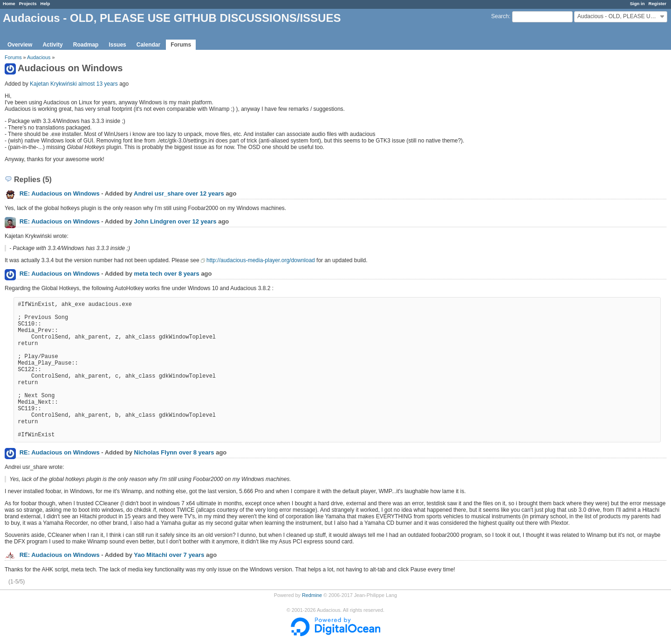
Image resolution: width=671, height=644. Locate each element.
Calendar (148, 45)
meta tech (148, 274)
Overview (20, 45)
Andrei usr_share (159, 193)
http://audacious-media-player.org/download (261, 260)
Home (9, 3)
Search (500, 16)
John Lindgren (155, 221)
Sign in (637, 3)
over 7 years (186, 555)
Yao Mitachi (151, 555)
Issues (117, 45)
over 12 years (205, 193)
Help (45, 3)
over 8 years (182, 274)
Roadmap (86, 45)
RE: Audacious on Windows (60, 193)
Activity (52, 45)
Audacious (39, 57)
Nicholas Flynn (156, 452)
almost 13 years (98, 84)
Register (657, 3)
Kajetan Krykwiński (53, 84)
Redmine (312, 595)
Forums (181, 45)
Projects (28, 3)
